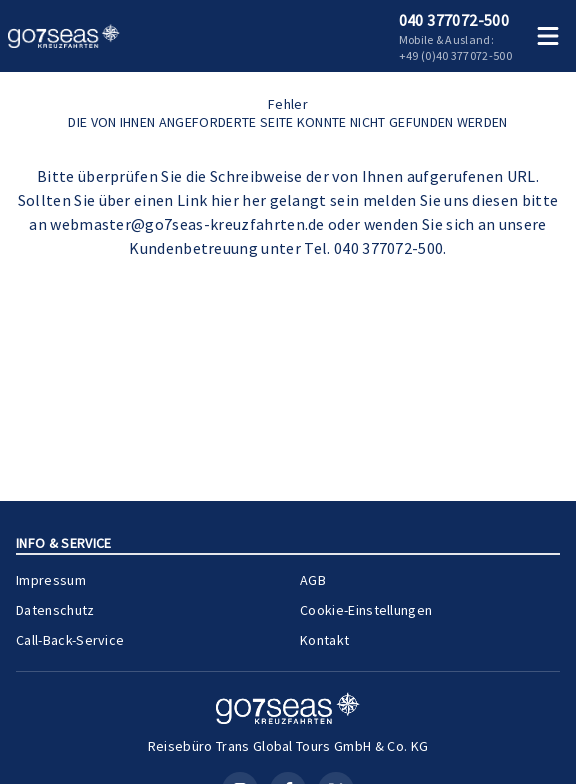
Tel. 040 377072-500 (373, 248)
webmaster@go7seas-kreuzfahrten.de (187, 224)
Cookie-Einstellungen (366, 610)
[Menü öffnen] (548, 36)
